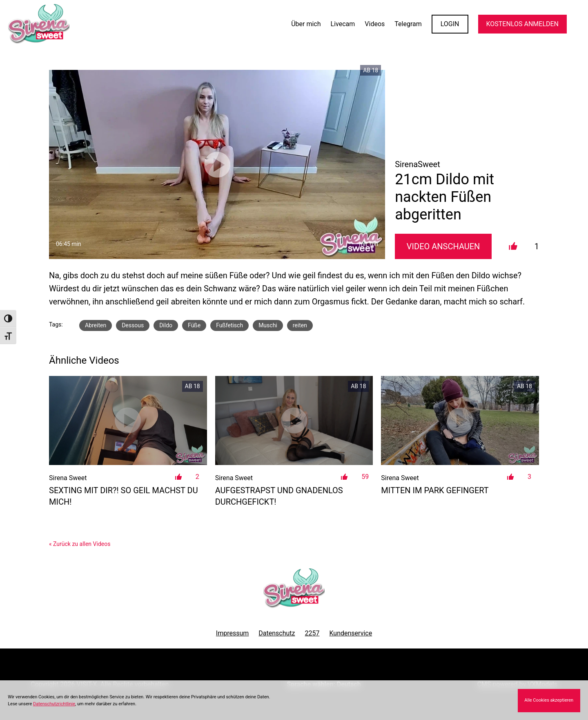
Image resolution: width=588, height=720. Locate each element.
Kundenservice (351, 633)
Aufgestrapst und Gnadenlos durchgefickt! (279, 496)
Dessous (133, 325)
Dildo (166, 325)
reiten (300, 325)
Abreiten (96, 325)
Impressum (233, 633)
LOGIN (450, 24)
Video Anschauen (443, 246)
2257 (312, 633)
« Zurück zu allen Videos (80, 544)
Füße (194, 325)
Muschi (268, 325)
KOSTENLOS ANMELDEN (522, 24)
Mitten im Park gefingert (435, 490)
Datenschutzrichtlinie (54, 704)
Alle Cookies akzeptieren (549, 700)
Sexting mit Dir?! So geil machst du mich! (124, 496)
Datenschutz (277, 633)
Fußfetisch (229, 325)
